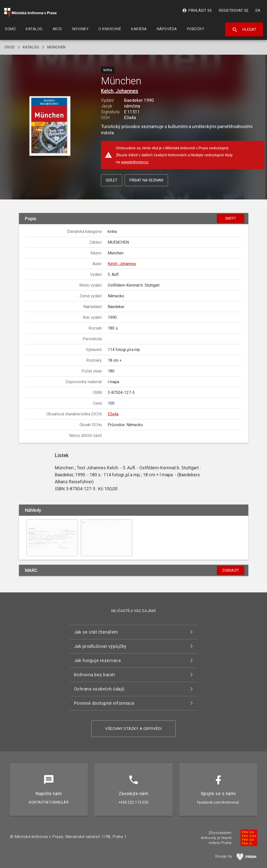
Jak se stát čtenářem (96, 632)
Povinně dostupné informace (104, 703)
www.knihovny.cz (135, 162)
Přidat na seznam (146, 180)
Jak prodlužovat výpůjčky (100, 646)
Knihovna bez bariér (95, 675)
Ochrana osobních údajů (99, 689)
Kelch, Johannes (120, 91)
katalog (31, 47)
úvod (10, 47)
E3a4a (113, 414)
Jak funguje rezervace (98, 660)
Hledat (244, 30)
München (56, 47)
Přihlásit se (197, 10)
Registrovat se (234, 10)
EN (258, 10)
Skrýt (231, 218)
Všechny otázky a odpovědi (133, 729)
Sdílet (112, 180)
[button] (50, 126)
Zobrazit (231, 570)
